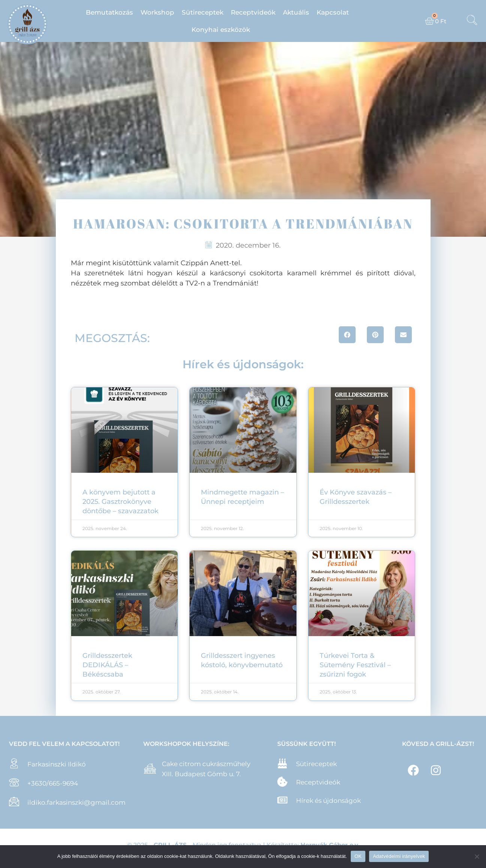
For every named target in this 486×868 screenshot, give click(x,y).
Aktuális (296, 12)
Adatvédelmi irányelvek (399, 856)
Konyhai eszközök (221, 30)
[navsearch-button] (472, 21)
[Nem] (477, 856)
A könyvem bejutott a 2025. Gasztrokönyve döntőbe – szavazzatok (120, 502)
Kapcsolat (333, 12)
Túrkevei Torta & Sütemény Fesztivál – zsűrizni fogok (355, 665)
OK (358, 856)
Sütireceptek (203, 12)
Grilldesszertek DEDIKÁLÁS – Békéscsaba (107, 665)
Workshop (157, 12)
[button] (347, 335)
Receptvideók (253, 12)
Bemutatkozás (109, 12)
